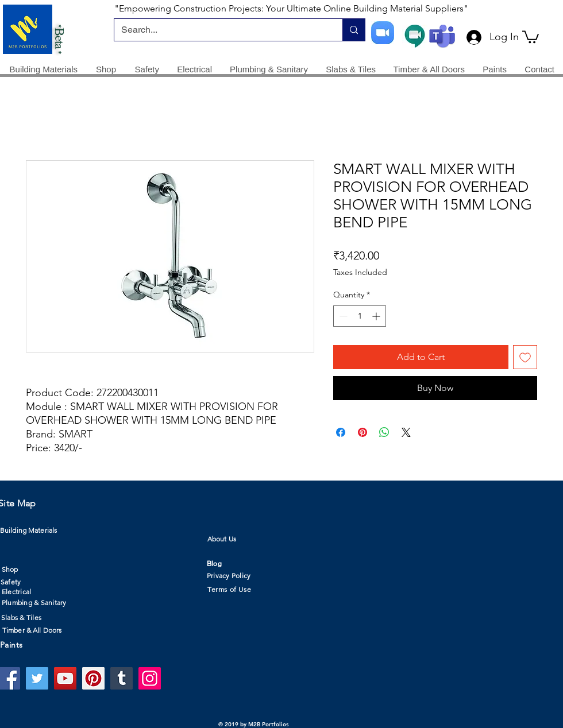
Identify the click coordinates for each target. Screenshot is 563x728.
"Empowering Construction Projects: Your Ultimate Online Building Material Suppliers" (291, 8)
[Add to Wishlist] (525, 357)
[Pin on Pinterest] (363, 432)
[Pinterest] (93, 678)
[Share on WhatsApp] (384, 432)
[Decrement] (342, 316)
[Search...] (220, 30)
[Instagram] (150, 678)
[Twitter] (37, 678)
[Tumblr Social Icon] (122, 678)
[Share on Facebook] (341, 432)
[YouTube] (65, 678)
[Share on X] (406, 432)
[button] (531, 36)
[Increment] (377, 316)
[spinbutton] (360, 316)
